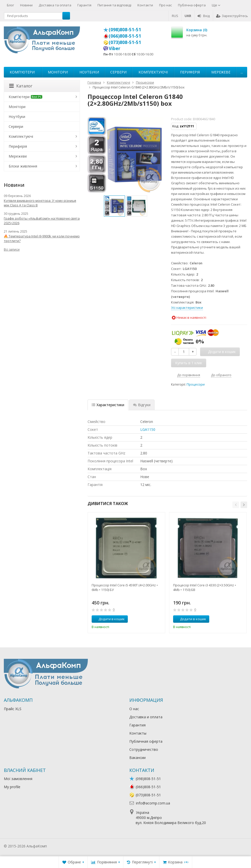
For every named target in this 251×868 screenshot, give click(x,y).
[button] (236, 505)
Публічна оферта (192, 5)
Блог (10, 5)
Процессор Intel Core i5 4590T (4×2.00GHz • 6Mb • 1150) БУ (125, 587)
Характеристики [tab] (108, 405)
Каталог (21, 86)
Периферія (190, 72)
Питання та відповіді (114, 5)
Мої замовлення (18, 779)
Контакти (145, 5)
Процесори (196, 384)
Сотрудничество (144, 749)
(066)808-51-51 (125, 36)
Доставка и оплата (146, 717)
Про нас (165, 5)
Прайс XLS (13, 709)
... (242, 72)
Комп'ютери (22, 72)
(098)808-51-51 (125, 29)
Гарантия (137, 725)
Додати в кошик (109, 619)
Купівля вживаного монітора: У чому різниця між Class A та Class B (40, 203)
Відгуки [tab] (142, 405)
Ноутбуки (89, 72)
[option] (114, 206)
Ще (216, 5)
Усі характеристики (187, 308)
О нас (134, 709)
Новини (26, 5)
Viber (115, 48)
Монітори (58, 72)
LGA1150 (148, 429)
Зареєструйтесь (232, 16)
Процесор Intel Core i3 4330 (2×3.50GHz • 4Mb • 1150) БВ (205, 587)
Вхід (204, 16)
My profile (12, 787)
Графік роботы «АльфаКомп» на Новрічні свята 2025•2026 (42, 221)
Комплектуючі (153, 72)
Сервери (118, 72)
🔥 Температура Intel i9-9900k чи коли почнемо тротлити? (42, 238)
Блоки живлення (23, 166)
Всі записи (12, 249)
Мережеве (221, 72)
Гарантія (84, 5)
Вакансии (137, 758)
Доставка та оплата (55, 5)
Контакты (138, 733)
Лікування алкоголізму (67, 846)
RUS (175, 16)
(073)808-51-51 (125, 42)
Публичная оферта (146, 741)
